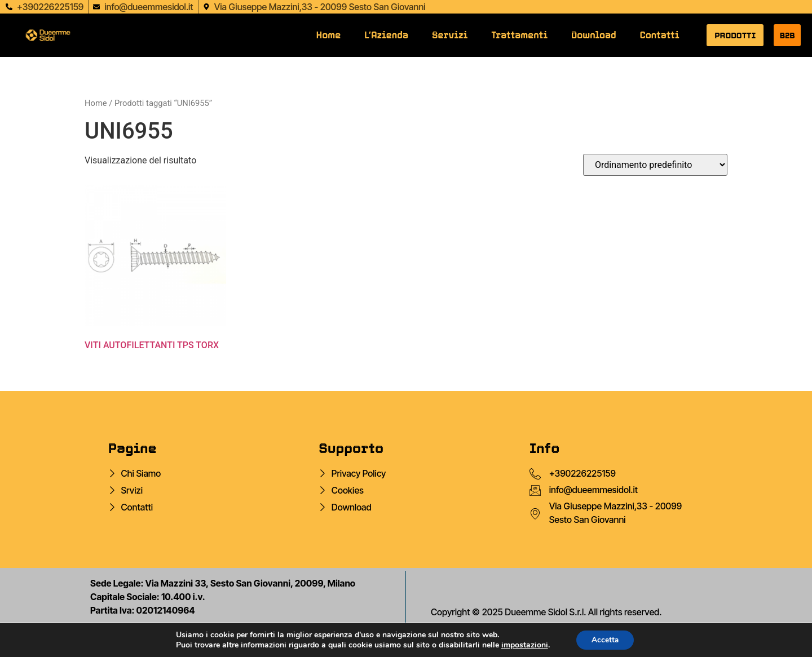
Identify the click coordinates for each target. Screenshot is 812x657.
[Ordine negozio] (655, 165)
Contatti (660, 35)
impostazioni (522, 645)
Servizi (450, 35)
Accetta (605, 639)
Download (594, 35)
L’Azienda (386, 35)
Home (328, 35)
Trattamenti (519, 35)
